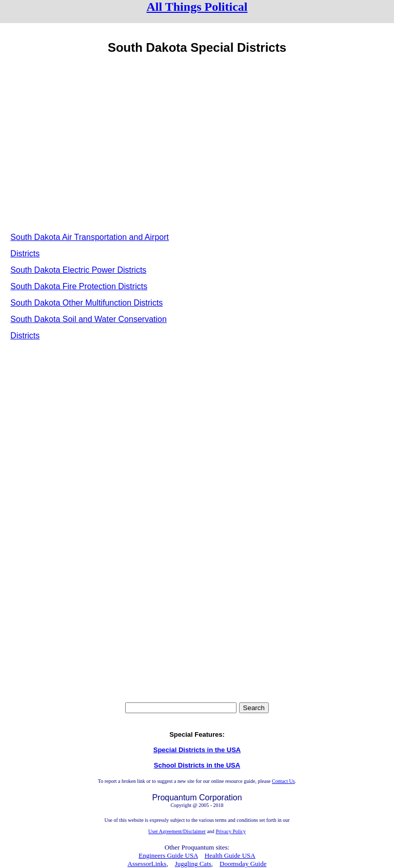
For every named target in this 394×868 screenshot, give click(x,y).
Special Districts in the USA (197, 750)
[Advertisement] (101, 141)
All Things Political (197, 7)
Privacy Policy (231, 831)
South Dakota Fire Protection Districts (79, 286)
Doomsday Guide (243, 864)
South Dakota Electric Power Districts (78, 270)
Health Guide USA (230, 855)
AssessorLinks (147, 864)
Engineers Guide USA (168, 855)
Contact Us (283, 781)
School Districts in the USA (197, 765)
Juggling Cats (193, 864)
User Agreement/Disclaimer (177, 831)
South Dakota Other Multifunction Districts (86, 303)
